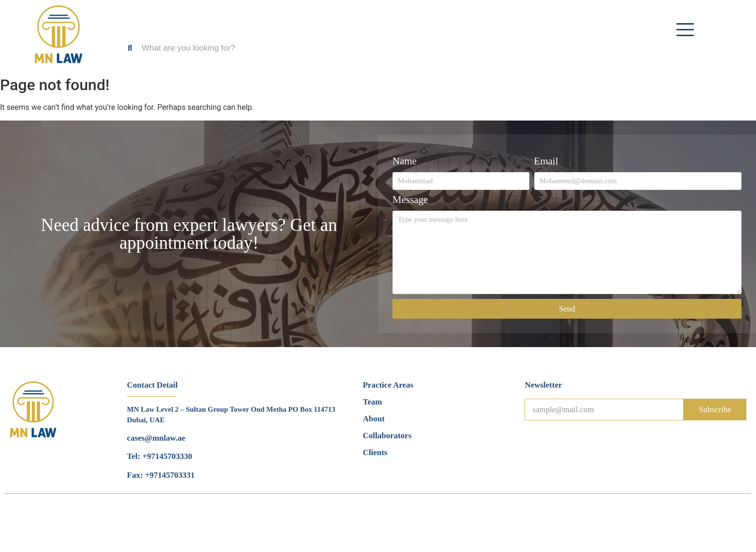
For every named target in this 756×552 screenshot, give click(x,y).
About (373, 419)
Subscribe (715, 410)
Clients (375, 452)
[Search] (248, 48)
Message (410, 200)
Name (405, 162)
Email (546, 162)
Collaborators (387, 436)
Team (372, 402)
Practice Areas (388, 385)
